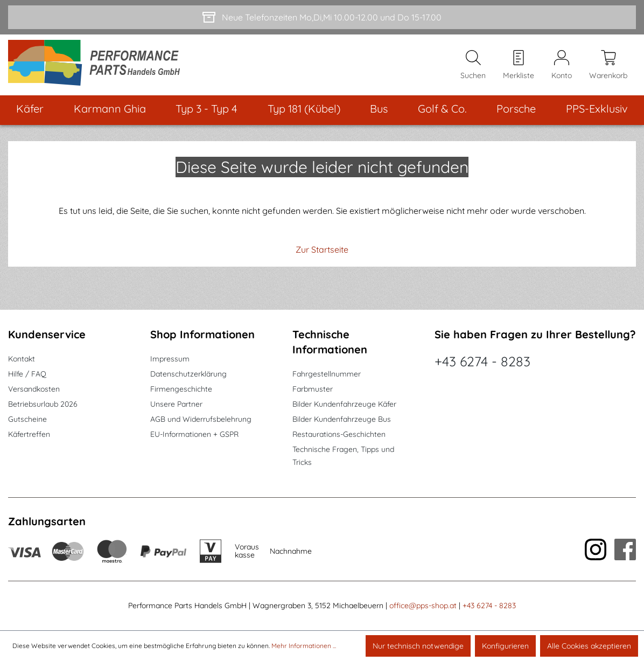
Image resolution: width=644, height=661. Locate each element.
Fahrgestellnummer (327, 374)
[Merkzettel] (519, 65)
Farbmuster (313, 389)
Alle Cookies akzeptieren (589, 646)
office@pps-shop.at (423, 606)
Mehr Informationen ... (304, 646)
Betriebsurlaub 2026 (43, 404)
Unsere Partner (176, 404)
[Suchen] (473, 65)
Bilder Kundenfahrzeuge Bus (342, 419)
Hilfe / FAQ (27, 374)
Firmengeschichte (181, 389)
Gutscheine (27, 419)
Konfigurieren (505, 646)
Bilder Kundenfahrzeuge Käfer (344, 404)
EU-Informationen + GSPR (194, 434)
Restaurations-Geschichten (339, 434)
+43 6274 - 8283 (482, 361)
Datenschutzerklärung (188, 374)
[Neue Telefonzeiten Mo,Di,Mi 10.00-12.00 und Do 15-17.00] (322, 17)
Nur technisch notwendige (418, 646)
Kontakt (22, 359)
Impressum (170, 359)
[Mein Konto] (562, 65)
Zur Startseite (322, 249)
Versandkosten (34, 389)
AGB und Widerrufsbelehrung (201, 419)
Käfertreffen (29, 434)
